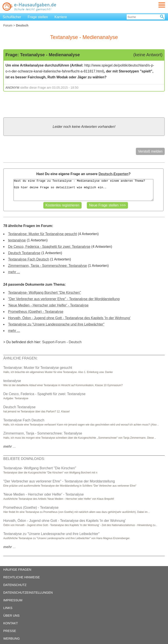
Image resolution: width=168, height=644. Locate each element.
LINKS (8, 608)
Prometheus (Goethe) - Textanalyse (36, 312)
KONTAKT (11, 623)
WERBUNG (11, 639)
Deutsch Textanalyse (24, 253)
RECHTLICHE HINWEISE (22, 577)
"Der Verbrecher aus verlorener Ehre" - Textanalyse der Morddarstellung (64, 299)
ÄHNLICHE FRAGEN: (20, 358)
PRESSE (10, 631)
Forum (8, 25)
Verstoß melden (150, 151)
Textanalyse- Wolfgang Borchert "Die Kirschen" (45, 293)
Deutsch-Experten (113, 174)
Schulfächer (12, 17)
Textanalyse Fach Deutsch (29, 259)
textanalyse (17, 240)
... (10, 446)
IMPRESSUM (13, 600)
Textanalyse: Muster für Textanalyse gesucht (43, 234)
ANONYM (12, 88)
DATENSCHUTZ (15, 585)
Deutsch (75, 342)
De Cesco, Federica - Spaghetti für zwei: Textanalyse (49, 247)
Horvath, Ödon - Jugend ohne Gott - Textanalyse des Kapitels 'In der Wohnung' (69, 318)
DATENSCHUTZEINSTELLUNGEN (28, 593)
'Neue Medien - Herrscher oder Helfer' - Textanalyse (48, 305)
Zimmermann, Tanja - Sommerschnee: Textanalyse (47, 266)
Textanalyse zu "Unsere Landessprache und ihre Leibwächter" (56, 324)
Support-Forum (54, 342)
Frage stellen (38, 17)
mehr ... (14, 272)
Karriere (61, 17)
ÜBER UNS (11, 616)
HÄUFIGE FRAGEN (17, 570)
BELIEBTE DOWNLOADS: (24, 459)
